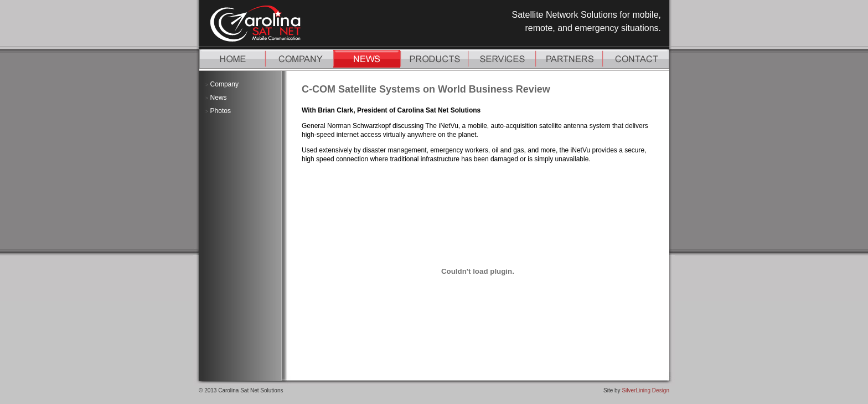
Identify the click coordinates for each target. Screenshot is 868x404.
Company (224, 84)
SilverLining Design (645, 390)
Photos (221, 111)
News (219, 98)
